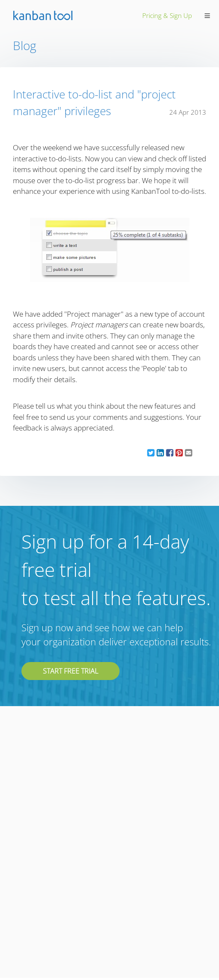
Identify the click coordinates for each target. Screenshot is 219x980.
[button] (151, 453)
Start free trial (70, 671)
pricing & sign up (167, 15)
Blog (25, 45)
